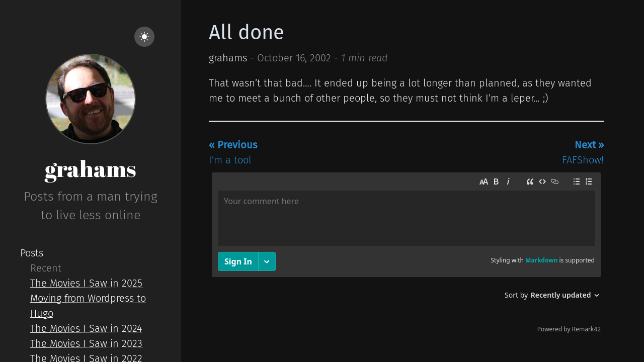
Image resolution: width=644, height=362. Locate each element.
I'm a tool (233, 152)
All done (247, 33)
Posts (32, 253)
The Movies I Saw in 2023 (86, 343)
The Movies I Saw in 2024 (86, 328)
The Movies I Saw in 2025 (86, 283)
